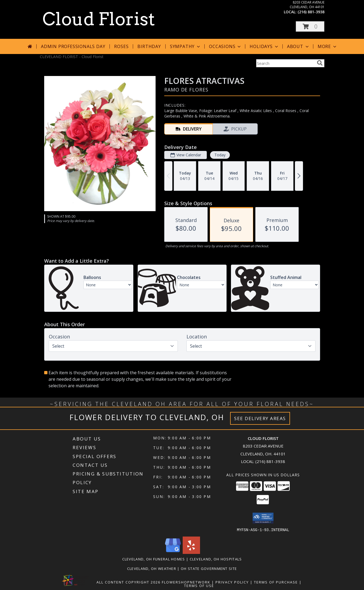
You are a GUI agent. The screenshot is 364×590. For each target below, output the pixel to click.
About (298, 46)
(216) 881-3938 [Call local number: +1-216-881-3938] (311, 12)
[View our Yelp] (191, 552)
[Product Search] (285, 63)
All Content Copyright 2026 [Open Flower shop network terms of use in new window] (128, 582)
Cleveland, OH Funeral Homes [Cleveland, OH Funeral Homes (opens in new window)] (154, 559)
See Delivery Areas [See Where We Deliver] (260, 418)
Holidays (264, 46)
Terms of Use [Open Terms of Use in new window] (199, 585)
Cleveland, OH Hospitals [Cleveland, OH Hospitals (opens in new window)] (216, 559)
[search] (320, 63)
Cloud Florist (99, 19)
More (328, 46)
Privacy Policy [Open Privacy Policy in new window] (232, 582)
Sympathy (186, 46)
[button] (310, 26)
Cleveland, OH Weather (152, 568)
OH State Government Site (209, 568)
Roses (121, 46)
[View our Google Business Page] (173, 552)
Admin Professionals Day (73, 46)
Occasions (225, 46)
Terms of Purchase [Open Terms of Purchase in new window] (276, 582)
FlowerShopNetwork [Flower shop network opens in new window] (186, 582)
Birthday (149, 46)
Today (220, 155)
